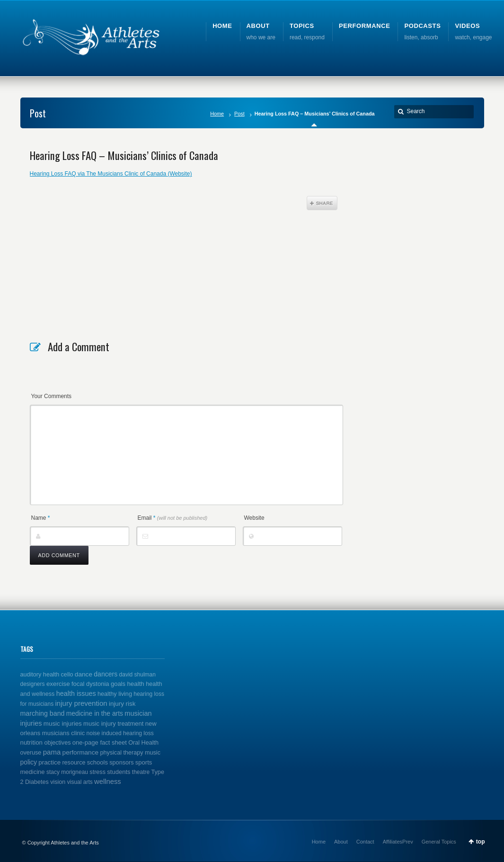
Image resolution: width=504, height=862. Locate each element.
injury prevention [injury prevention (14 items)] (81, 703)
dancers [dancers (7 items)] (106, 674)
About (341, 842)
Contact (365, 842)
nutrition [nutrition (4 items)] (32, 742)
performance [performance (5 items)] (81, 752)
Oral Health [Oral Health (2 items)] (143, 743)
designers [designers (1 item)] (33, 684)
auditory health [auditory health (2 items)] (40, 675)
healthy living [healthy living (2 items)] (115, 694)
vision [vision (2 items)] (58, 782)
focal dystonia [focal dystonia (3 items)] (90, 684)
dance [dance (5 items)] (84, 674)
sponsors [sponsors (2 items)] (121, 763)
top (481, 842)
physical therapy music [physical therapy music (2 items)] (130, 753)
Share (322, 203)
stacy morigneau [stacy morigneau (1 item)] (67, 772)
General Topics (439, 842)
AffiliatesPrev (398, 842)
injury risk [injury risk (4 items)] (122, 704)
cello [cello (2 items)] (67, 675)
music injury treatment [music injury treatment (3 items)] (113, 724)
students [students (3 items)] (119, 772)
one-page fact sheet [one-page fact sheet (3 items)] (100, 742)
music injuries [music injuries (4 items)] (63, 724)
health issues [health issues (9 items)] (76, 693)
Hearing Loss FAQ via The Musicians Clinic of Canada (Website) (111, 174)
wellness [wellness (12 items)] (108, 782)
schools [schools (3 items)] (97, 762)
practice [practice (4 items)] (49, 762)
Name (41, 518)
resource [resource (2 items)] (74, 763)
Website (254, 518)
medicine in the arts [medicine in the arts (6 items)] (95, 713)
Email (173, 518)
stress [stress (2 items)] (97, 772)
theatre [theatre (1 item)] (141, 772)
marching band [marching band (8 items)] (43, 713)
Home (217, 114)
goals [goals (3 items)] (118, 684)
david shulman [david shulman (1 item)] (137, 675)
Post (239, 114)
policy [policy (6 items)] (29, 762)
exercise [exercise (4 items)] (58, 684)
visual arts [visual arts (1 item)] (80, 782)
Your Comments (52, 396)
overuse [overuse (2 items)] (31, 753)
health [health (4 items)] (135, 684)
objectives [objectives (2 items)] (57, 743)
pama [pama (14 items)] (52, 752)
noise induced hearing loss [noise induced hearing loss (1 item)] (120, 733)
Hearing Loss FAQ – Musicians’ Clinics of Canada (124, 155)
